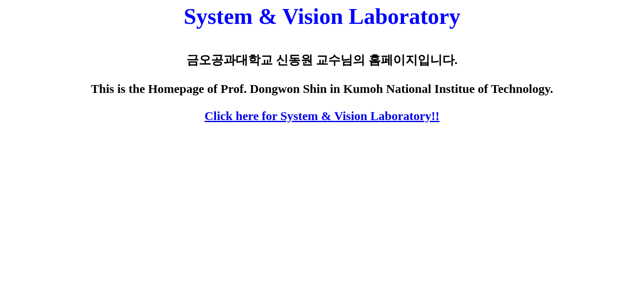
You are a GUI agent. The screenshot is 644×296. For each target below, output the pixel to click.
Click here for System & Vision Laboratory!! (322, 116)
